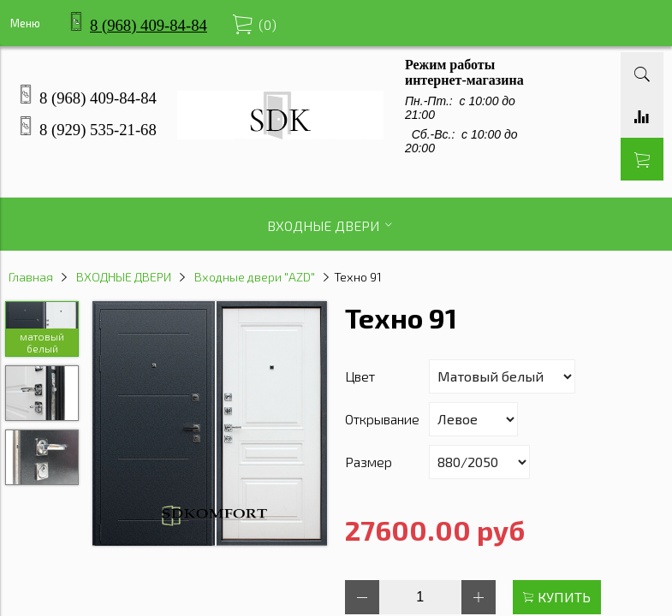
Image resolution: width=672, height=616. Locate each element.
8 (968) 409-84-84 (149, 25)
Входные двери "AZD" (255, 277)
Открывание (382, 419)
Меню (25, 23)
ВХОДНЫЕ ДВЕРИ (124, 277)
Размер (369, 462)
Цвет (360, 376)
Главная (31, 277)
